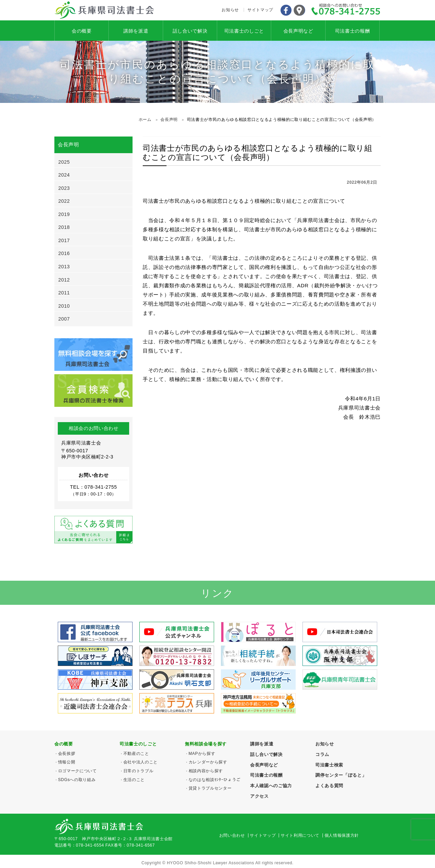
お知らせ (230, 10)
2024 (64, 175)
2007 (64, 319)
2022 (64, 201)
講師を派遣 (136, 31)
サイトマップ (260, 10)
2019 (64, 214)
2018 (64, 227)
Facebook (286, 10)
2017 (64, 240)
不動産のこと (136, 754)
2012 (64, 280)
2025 (64, 162)
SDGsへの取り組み (77, 780)
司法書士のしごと (244, 31)
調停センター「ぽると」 (341, 775)
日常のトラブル (138, 771)
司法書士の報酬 (353, 31)
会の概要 (82, 31)
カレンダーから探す (208, 762)
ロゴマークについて (77, 771)
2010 (64, 306)
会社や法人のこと (141, 762)
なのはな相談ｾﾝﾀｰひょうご (215, 780)
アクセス (299, 10)
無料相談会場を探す (206, 744)
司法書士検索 (329, 765)
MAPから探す (202, 754)
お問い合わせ (232, 835)
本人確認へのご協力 (271, 786)
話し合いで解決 (190, 31)
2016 (64, 253)
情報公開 (67, 762)
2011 (64, 293)
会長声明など (298, 31)
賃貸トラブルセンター (210, 788)
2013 (64, 267)
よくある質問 (329, 786)
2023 (64, 188)
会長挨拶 (67, 754)
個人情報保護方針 (342, 835)
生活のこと (134, 780)
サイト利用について (300, 835)
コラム (322, 754)
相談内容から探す (206, 771)
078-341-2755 (346, 10)
